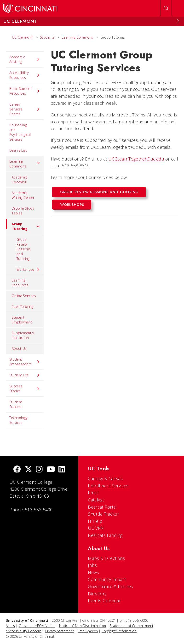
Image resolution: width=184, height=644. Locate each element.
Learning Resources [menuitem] (20, 283)
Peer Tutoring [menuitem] (22, 307)
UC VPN (96, 528)
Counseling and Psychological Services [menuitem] (20, 132)
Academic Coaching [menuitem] (20, 180)
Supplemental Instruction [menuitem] (23, 335)
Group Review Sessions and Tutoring (99, 192)
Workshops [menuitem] (28, 270)
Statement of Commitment (132, 626)
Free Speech (88, 631)
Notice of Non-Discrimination (83, 626)
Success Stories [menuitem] (25, 388)
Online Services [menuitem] (24, 296)
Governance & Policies (110, 586)
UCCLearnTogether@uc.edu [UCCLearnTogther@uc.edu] (136, 159)
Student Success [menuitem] (16, 404)
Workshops (72, 205)
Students (47, 37)
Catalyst (96, 500)
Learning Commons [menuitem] (25, 164)
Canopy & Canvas (105, 478)
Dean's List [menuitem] (18, 150)
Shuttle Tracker (103, 514)
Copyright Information (119, 631)
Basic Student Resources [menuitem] (25, 91)
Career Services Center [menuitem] (25, 109)
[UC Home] (30, 8)
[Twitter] (29, 470)
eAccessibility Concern (24, 631)
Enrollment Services (108, 486)
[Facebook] (17, 470)
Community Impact (107, 579)
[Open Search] (166, 8)
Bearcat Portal (102, 507)
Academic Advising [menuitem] (25, 59)
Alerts (10, 626)
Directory (97, 594)
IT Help (95, 521)
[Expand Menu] (178, 21)
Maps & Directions (106, 558)
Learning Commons (78, 37)
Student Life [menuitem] (25, 375)
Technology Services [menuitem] (18, 420)
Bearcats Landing (105, 535)
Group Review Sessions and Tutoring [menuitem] (24, 249)
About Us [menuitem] (19, 348)
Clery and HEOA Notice (37, 626)
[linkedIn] (62, 470)
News (93, 572)
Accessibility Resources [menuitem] (25, 75)
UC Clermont (22, 37)
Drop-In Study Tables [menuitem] (23, 211)
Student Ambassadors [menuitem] (25, 362)
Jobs (92, 565)
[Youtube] (51, 470)
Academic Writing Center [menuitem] (23, 195)
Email (93, 493)
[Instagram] (39, 470)
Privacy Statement (60, 631)
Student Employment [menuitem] (22, 320)
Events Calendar (104, 601)
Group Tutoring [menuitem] (23, 225)
